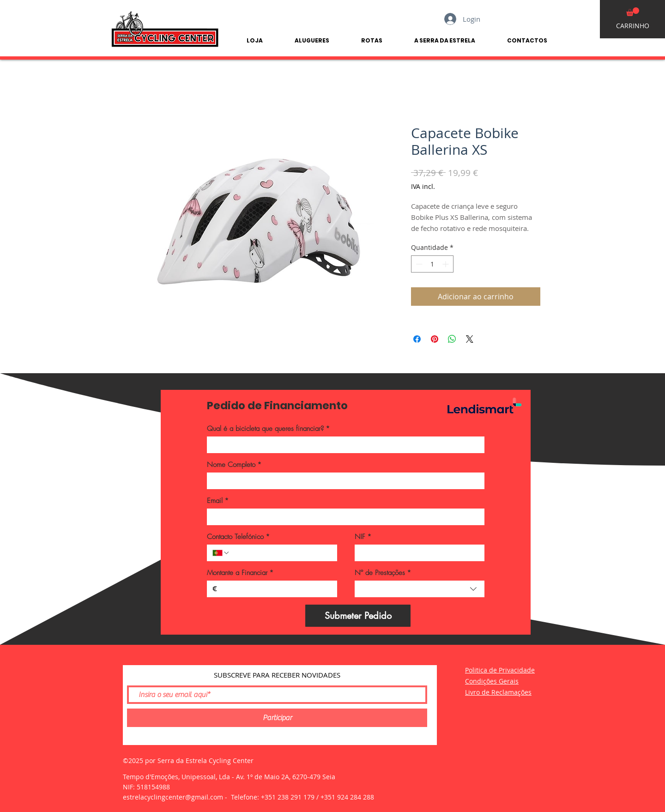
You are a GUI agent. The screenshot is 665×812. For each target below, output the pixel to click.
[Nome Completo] (343, 481)
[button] (633, 12)
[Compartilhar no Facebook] (417, 339)
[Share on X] (470, 339)
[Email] (343, 517)
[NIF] (417, 553)
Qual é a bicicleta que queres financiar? (268, 429)
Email (218, 501)
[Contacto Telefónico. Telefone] (281, 553)
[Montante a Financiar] (274, 589)
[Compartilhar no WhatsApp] (452, 339)
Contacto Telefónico (238, 537)
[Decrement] (418, 264)
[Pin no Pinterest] (435, 339)
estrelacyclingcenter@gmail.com (173, 797)
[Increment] (446, 264)
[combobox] (420, 589)
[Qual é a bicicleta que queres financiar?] (343, 445)
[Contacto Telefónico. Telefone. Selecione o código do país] (221, 553)
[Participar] (277, 718)
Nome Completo (234, 465)
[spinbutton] (432, 264)
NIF (363, 537)
